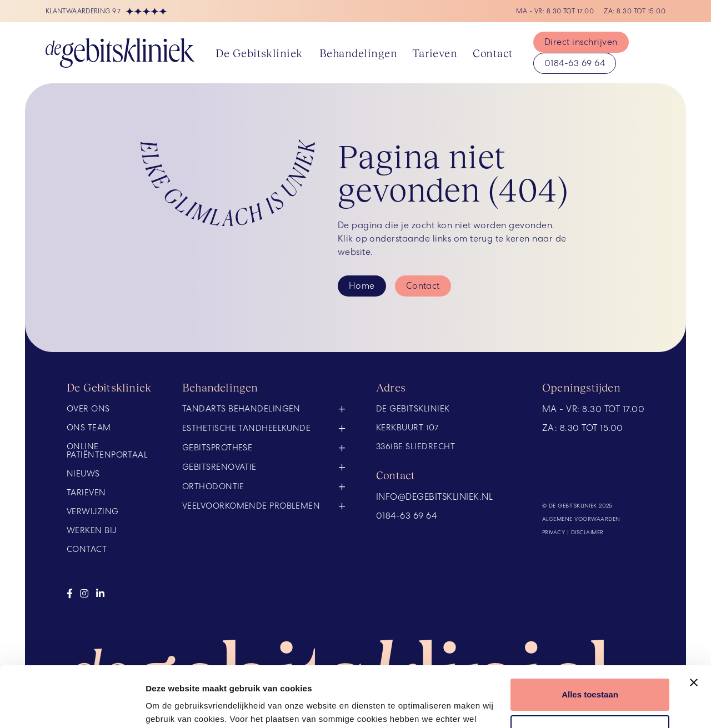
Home (362, 286)
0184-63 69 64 (575, 63)
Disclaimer (587, 532)
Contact (493, 53)
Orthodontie (213, 486)
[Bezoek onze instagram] (84, 594)
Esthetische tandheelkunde (246, 428)
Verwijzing (93, 512)
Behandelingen (358, 53)
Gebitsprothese (217, 448)
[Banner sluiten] (694, 626)
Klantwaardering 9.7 (106, 11)
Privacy (554, 532)
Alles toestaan (590, 638)
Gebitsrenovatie (219, 467)
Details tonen (172, 706)
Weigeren (590, 674)
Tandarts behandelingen (241, 410)
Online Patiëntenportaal (107, 451)
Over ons (88, 409)
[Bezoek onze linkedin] (100, 594)
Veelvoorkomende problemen (251, 506)
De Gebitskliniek (259, 53)
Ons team (89, 428)
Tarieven (435, 53)
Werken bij (92, 531)
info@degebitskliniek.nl (434, 497)
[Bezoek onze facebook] (70, 594)
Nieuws (83, 474)
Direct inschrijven (581, 42)
